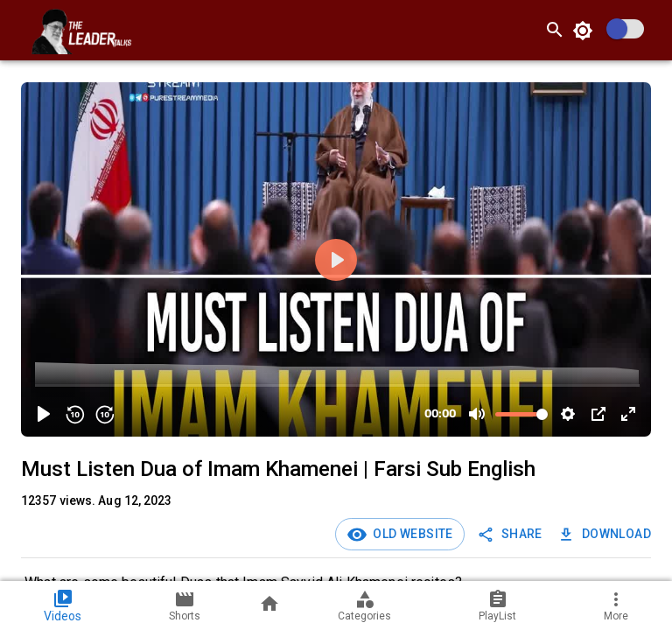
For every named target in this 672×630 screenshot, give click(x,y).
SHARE (511, 534)
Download (606, 534)
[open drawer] (21, 30)
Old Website (410, 534)
